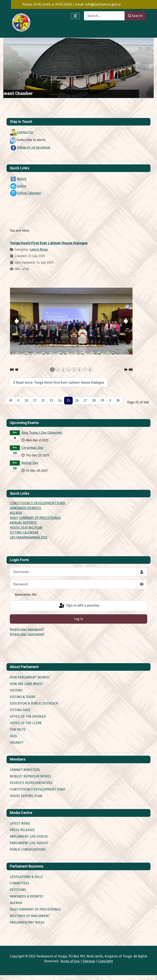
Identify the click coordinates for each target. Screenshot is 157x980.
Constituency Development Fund (37, 789)
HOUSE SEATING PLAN (26, 528)
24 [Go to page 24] (60, 400)
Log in (79, 619)
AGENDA (16, 513)
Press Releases (22, 830)
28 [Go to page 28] (94, 400)
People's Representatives (31, 783)
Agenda (16, 903)
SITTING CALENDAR (24, 532)
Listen (18, 186)
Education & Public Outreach (34, 703)
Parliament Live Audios (29, 843)
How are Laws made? (26, 684)
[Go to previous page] (19, 401)
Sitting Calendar (26, 193)
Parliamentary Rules (27, 922)
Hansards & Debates (27, 896)
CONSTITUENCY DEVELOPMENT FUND (37, 503)
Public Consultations (28, 850)
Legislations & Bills (26, 877)
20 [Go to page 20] (26, 400)
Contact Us (21, 132)
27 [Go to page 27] (85, 400)
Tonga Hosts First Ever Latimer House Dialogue (49, 243)
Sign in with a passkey (79, 606)
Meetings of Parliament (30, 916)
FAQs (13, 736)
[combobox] (104, 16)
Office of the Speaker (28, 716)
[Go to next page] (110, 401)
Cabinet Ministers (25, 770)
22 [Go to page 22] (43, 400)
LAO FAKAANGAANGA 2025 (29, 537)
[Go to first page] (11, 401)
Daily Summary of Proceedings (35, 909)
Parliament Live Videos (29, 836)
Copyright (106, 961)
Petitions (18, 890)
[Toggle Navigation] (75, 16)
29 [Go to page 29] (102, 400)
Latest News (39, 249)
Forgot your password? (27, 629)
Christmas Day (32, 448)
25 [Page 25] (68, 400)
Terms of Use (70, 961)
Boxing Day (30, 463)
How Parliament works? (30, 677)
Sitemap (89, 961)
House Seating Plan (26, 796)
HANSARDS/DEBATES (25, 508)
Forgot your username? (27, 634)
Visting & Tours (23, 697)
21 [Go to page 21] (35, 400)
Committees (20, 883)
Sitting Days (20, 710)
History (16, 690)
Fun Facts (18, 729)
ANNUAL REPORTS (23, 523)
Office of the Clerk (26, 723)
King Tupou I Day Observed (42, 433)
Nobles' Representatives (30, 776)
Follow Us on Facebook (30, 147)
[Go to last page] (118, 401)
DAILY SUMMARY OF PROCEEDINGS (35, 518)
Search (135, 16)
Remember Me (26, 595)
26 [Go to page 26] (77, 400)
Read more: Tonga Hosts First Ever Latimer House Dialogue (59, 383)
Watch (18, 179)
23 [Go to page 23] (51, 400)
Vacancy (17, 743)
